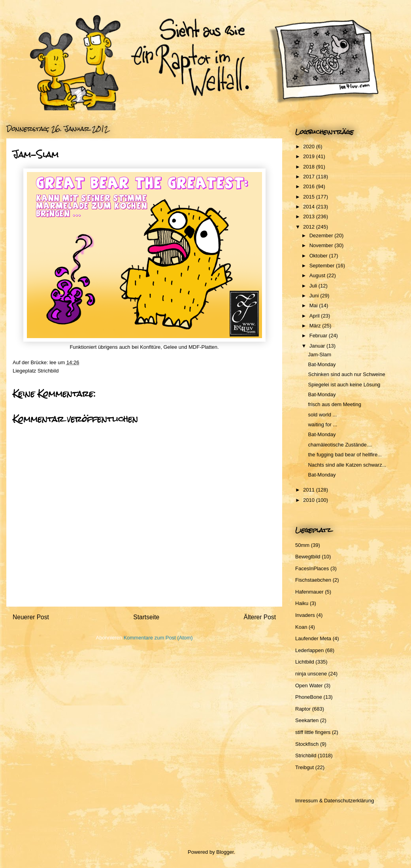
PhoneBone (309, 697)
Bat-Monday (322, 364)
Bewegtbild (308, 557)
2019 (310, 156)
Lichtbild (305, 662)
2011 (310, 490)
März (316, 326)
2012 (310, 227)
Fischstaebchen (313, 580)
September (323, 266)
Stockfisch (307, 744)
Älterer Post (260, 617)
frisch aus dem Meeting (334, 404)
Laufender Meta (313, 638)
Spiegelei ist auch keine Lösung (344, 385)
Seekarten (307, 720)
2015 (310, 197)
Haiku (302, 603)
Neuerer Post (31, 617)
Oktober (319, 256)
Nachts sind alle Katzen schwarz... (347, 465)
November (322, 245)
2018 (310, 167)
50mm (302, 545)
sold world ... (322, 415)
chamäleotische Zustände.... (340, 445)
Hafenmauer (309, 592)
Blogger (225, 852)
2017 (310, 177)
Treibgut (304, 767)
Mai (314, 305)
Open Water (309, 686)
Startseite (146, 617)
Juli (314, 286)
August (318, 275)
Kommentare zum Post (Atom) (158, 638)
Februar (319, 336)
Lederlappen (309, 650)
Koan (301, 627)
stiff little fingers (313, 732)
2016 (310, 186)
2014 (310, 207)
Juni (315, 296)
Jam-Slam (320, 355)
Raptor (303, 709)
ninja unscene (311, 674)
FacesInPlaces (312, 568)
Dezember (322, 235)
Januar (318, 346)
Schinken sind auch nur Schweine (346, 374)
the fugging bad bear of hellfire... (345, 455)
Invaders (305, 615)
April (315, 316)
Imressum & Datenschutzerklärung (335, 801)
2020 (310, 147)
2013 (310, 217)
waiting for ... (322, 425)
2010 (310, 500)
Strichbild (48, 371)
